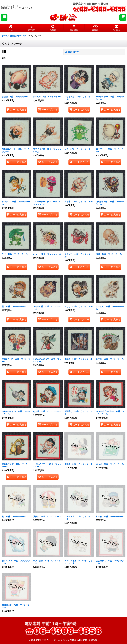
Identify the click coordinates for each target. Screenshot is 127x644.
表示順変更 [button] (72, 52)
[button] (4, 17)
